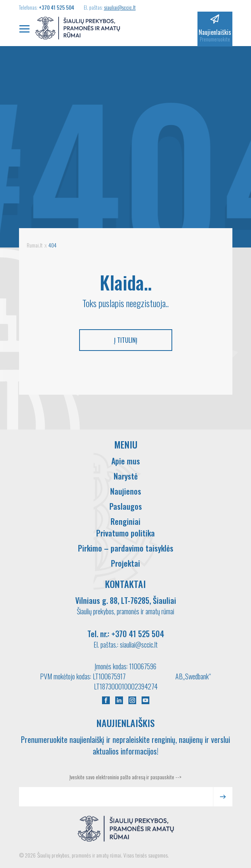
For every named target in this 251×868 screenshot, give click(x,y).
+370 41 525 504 (56, 7)
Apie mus (126, 461)
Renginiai (125, 521)
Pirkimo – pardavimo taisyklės (126, 548)
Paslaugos (126, 506)
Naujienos (126, 491)
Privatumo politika (125, 533)
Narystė (126, 476)
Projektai (125, 563)
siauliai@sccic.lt (120, 7)
